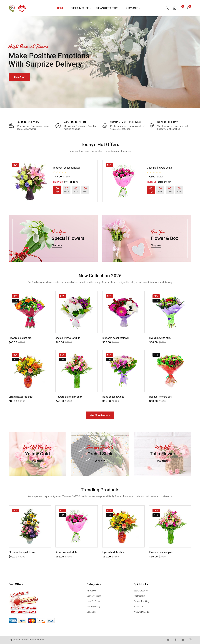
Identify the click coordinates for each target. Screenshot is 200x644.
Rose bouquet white (113, 397)
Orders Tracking (141, 601)
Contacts (91, 612)
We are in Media (142, 612)
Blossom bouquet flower (67, 168)
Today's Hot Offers (109, 8)
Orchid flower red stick (21, 397)
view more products (100, 415)
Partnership (139, 596)
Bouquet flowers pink (161, 397)
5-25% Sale (133, 8)
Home (62, 8)
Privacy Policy (93, 607)
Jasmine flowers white (159, 168)
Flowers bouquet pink (20, 338)
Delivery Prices (94, 596)
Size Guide (139, 607)
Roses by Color (81, 8)
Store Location (141, 591)
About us (91, 591)
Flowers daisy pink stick (69, 397)
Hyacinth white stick (160, 338)
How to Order (93, 601)
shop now (19, 77)
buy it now (38, 461)
